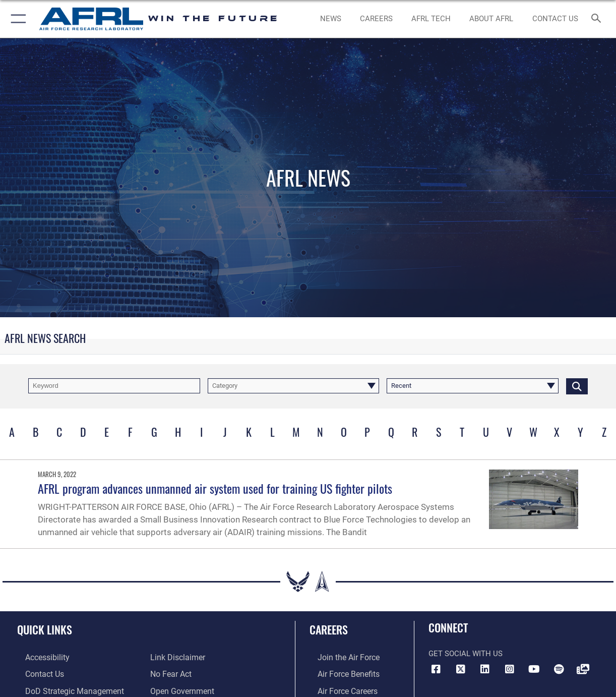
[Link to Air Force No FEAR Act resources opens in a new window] (170, 673)
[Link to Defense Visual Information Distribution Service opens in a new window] (583, 669)
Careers (329, 629)
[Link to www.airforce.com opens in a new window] (340, 657)
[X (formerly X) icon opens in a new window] (461, 669)
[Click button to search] (577, 386)
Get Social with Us (466, 654)
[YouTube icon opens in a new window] (534, 669)
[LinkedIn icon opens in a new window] (485, 669)
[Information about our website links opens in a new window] (176, 657)
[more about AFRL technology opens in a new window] (431, 19)
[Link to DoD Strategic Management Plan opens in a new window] (72, 689)
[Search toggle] (598, 19)
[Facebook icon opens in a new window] (436, 669)
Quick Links (45, 629)
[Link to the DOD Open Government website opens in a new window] (180, 689)
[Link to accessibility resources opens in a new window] (39, 657)
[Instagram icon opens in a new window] (510, 669)
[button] (16, 19)
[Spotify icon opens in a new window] (559, 669)
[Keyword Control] (114, 386)
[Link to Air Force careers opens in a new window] (339, 689)
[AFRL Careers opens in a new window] (376, 19)
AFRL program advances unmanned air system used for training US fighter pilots (215, 488)
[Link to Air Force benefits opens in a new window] (340, 673)
